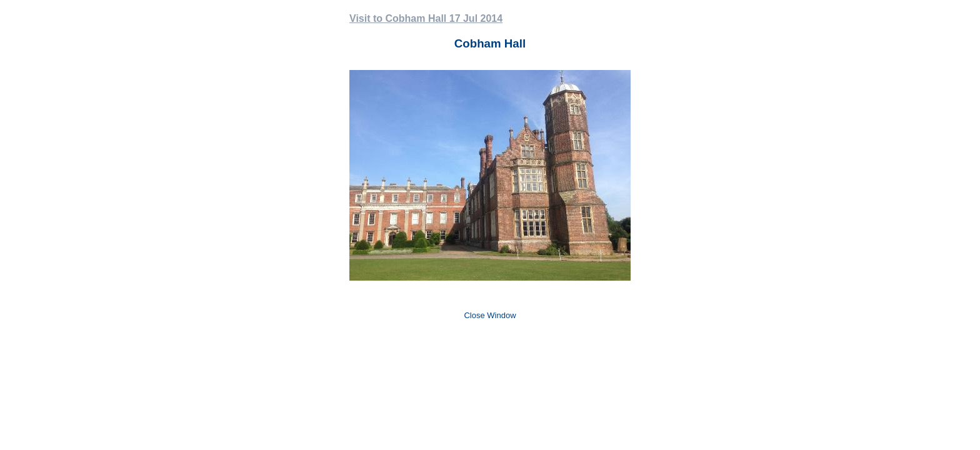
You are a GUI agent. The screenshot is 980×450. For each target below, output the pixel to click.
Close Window (490, 315)
